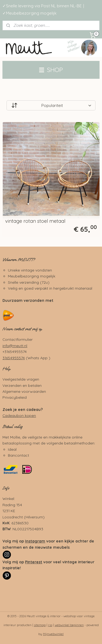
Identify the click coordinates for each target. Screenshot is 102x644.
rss (50, 625)
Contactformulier (18, 339)
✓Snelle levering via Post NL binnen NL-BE (42, 6)
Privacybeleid (15, 397)
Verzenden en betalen (22, 385)
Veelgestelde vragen (21, 379)
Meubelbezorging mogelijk (32, 276)
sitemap (40, 625)
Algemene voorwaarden (24, 391)
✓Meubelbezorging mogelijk (30, 13)
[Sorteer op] (51, 105)
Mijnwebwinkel (53, 634)
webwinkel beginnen (69, 625)
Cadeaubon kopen (19, 415)
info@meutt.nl (15, 346)
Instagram (35, 541)
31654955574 (14, 358)
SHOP (51, 70)
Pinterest (34, 562)
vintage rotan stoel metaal (35, 221)
